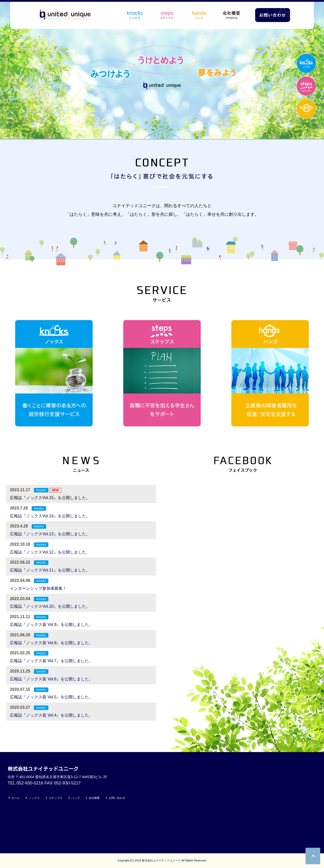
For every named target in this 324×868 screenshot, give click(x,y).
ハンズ (76, 798)
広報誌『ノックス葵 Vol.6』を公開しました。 (51, 679)
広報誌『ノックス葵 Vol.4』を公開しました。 (51, 715)
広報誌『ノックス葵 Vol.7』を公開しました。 (51, 661)
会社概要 (94, 798)
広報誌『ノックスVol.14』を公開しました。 (50, 516)
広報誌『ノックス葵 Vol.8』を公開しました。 (51, 643)
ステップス (56, 798)
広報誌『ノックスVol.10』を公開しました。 (50, 606)
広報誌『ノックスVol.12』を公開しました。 (50, 552)
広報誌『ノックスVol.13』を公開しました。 (50, 534)
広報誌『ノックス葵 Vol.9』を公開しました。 (51, 625)
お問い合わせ (117, 798)
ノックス (34, 798)
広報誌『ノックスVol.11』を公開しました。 (50, 570)
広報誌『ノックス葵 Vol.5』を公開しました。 (51, 697)
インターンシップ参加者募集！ (38, 588)
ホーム (16, 798)
